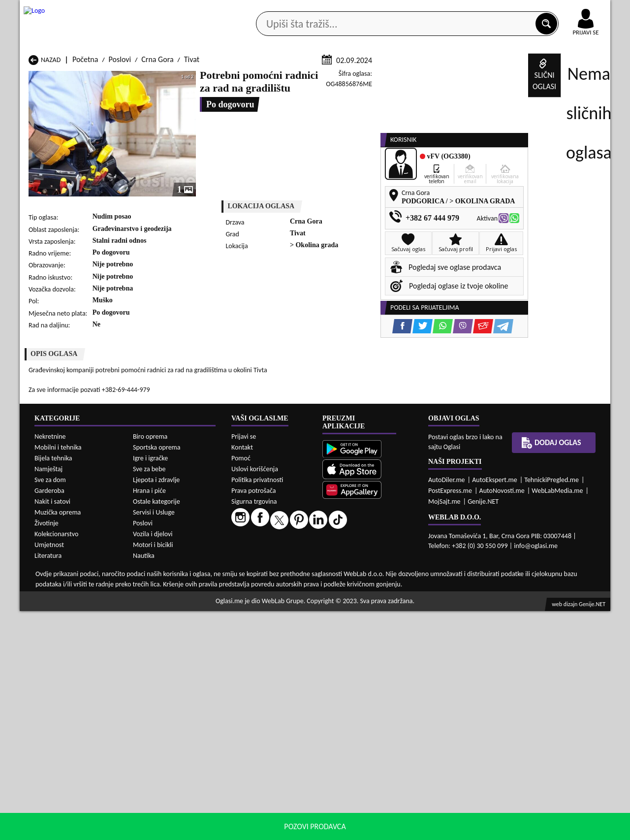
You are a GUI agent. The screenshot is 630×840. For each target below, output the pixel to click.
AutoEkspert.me (495, 708)
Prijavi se (244, 665)
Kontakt (496, 9)
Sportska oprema (157, 676)
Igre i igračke (150, 687)
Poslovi (120, 177)
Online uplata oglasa (566, 10)
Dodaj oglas (580, 78)
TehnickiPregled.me (551, 708)
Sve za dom (50, 709)
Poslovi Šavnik (157, 619)
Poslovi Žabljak (265, 619)
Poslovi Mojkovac (375, 591)
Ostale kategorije (157, 730)
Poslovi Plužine (52, 610)
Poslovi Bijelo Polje (377, 572)
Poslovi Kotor (262, 591)
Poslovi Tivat (367, 610)
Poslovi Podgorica (163, 610)
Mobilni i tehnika (58, 676)
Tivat (192, 177)
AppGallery (385, 10)
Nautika (144, 785)
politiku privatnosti (441, 830)
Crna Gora (157, 177)
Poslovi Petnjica (160, 600)
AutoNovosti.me (502, 719)
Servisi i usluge (428, 78)
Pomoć (241, 687)
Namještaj (48, 698)
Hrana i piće (149, 720)
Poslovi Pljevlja (371, 600)
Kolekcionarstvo (56, 763)
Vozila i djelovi (153, 763)
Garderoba (49, 720)
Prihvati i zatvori (510, 830)
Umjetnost (49, 774)
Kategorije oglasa (83, 78)
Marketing (443, 10)
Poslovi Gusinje (372, 582)
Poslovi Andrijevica (58, 572)
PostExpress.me (450, 719)
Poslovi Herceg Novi (60, 591)
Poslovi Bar (152, 572)
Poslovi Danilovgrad (272, 582)
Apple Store (323, 9)
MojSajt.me (444, 730)
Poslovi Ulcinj (50, 619)
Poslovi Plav (260, 600)
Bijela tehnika (53, 687)
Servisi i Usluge (154, 741)
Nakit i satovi (52, 730)
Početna (85, 177)
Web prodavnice (167, 78)
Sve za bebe (149, 698)
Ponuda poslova (506, 78)
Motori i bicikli (153, 774)
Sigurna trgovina (254, 730)
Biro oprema (150, 665)
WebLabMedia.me (557, 719)
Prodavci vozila (246, 78)
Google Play (261, 9)
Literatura (48, 785)
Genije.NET (483, 730)
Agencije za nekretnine (338, 78)
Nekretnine (50, 665)
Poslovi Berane (265, 572)
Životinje (47, 752)
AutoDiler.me (447, 708)
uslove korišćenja (386, 830)
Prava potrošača (253, 719)
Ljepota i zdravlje (156, 709)
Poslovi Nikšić (50, 600)
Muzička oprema (58, 741)
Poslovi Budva (50, 582)
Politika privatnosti (257, 708)
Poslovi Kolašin (158, 591)
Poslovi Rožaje (264, 610)
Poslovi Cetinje (158, 582)
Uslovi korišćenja (255, 697)
